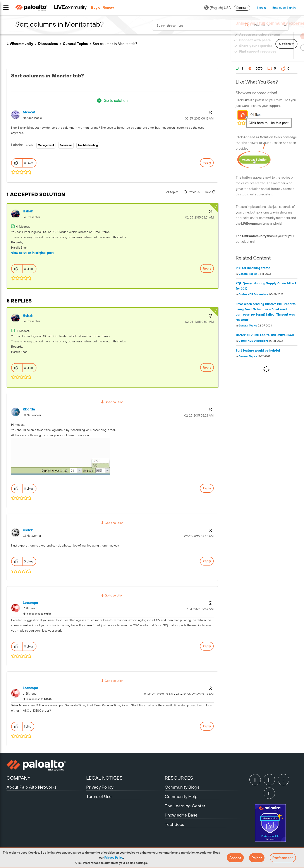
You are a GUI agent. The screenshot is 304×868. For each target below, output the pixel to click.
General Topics (75, 44)
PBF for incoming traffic (253, 268)
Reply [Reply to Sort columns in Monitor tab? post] (207, 163)
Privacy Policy (114, 858)
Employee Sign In (284, 8)
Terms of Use (99, 796)
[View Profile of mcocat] (29, 112)
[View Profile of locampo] (30, 603)
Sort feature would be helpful (258, 350)
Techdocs (174, 824)
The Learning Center (185, 806)
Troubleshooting (88, 145)
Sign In (261, 8)
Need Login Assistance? (278, 56)
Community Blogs (182, 787)
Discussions (48, 44)
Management (46, 145)
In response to (39, 614)
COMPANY (18, 778)
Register (242, 8)
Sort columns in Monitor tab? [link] (115, 44)
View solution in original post (32, 253)
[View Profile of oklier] (28, 530)
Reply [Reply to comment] (207, 268)
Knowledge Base (181, 815)
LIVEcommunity (20, 44)
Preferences (283, 858)
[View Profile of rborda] (29, 409)
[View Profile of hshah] (28, 211)
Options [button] (210, 113)
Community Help (181, 796)
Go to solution (116, 100)
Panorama (66, 145)
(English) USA (217, 8)
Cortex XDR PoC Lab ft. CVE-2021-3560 (265, 335)
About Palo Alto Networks (32, 787)
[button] (235, 858)
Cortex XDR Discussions (253, 294)
